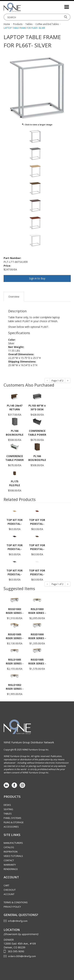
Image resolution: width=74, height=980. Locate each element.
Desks (7, 805)
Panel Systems (12, 818)
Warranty (10, 865)
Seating (8, 809)
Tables (8, 814)
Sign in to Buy (37, 278)
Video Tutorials (13, 856)
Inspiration (11, 852)
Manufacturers (13, 843)
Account (9, 894)
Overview (14, 297)
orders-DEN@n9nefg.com (22, 956)
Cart (6, 885)
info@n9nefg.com (18, 921)
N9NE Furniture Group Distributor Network (29, 742)
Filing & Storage (14, 822)
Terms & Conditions (16, 902)
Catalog (9, 847)
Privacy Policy (12, 907)
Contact (9, 860)
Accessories (11, 827)
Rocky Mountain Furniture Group (22, 7)
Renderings (11, 869)
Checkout (10, 890)
